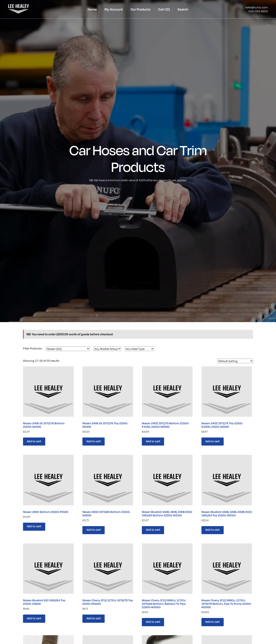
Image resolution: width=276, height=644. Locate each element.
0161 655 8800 (258, 11)
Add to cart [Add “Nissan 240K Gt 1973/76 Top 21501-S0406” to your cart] (94, 441)
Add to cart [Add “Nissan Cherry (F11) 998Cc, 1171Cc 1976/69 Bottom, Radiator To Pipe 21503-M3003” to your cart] (153, 622)
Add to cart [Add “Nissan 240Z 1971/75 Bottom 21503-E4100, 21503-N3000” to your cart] (153, 441)
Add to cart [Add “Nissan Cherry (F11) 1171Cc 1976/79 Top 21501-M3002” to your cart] (94, 619)
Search (183, 9)
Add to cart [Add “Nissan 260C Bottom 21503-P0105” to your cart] (34, 526)
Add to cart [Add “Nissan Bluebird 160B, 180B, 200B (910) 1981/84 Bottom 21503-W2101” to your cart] (153, 530)
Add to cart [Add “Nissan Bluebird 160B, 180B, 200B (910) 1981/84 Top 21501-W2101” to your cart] (213, 530)
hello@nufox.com (257, 7)
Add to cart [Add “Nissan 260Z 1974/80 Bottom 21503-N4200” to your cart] (94, 530)
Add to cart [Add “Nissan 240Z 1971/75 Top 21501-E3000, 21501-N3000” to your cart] (213, 441)
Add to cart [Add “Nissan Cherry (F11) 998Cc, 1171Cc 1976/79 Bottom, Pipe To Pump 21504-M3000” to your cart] (213, 622)
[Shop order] (235, 361)
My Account (114, 9)
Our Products (140, 9)
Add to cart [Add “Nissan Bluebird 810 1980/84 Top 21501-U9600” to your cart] (34, 619)
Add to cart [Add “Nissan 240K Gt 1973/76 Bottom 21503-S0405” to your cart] (34, 441)
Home (92, 9)
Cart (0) (164, 9)
